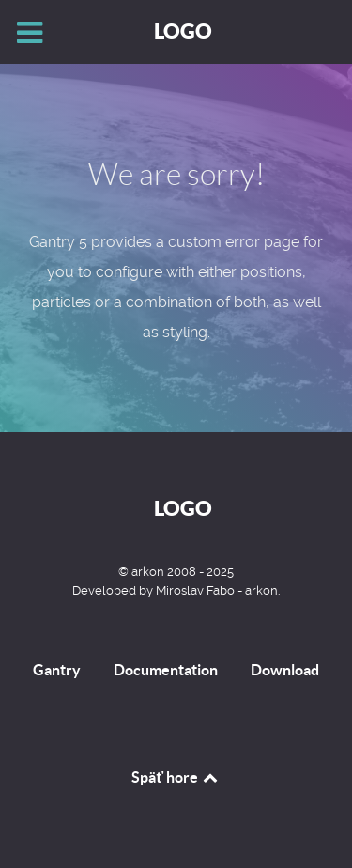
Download (285, 670)
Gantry (57, 670)
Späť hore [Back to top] (176, 777)
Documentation (166, 670)
